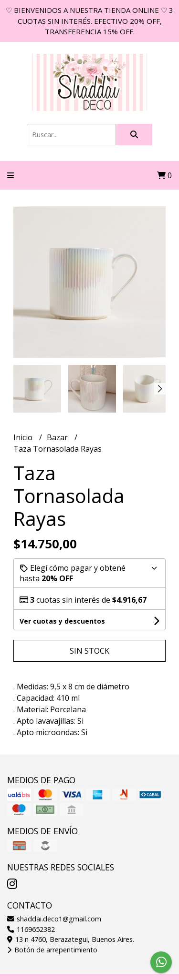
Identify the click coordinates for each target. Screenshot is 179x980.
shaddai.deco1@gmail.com (54, 919)
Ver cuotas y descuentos (62, 621)
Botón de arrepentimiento (52, 950)
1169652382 (31, 929)
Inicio (24, 437)
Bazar (58, 437)
